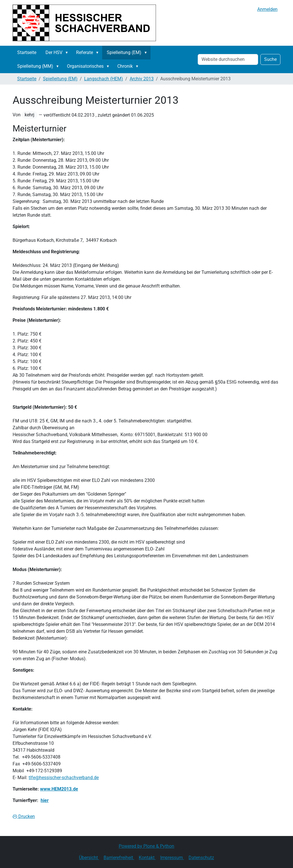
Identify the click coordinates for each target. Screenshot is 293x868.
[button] (68, 53)
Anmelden (267, 9)
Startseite (27, 52)
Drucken (24, 816)
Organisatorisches (85, 66)
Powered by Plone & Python (146, 846)
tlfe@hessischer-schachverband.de (64, 778)
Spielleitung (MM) (35, 66)
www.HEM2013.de (59, 789)
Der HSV (54, 52)
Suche (270, 59)
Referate (85, 52)
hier (45, 800)
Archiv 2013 (142, 79)
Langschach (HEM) (104, 79)
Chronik (125, 66)
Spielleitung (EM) (124, 52)
